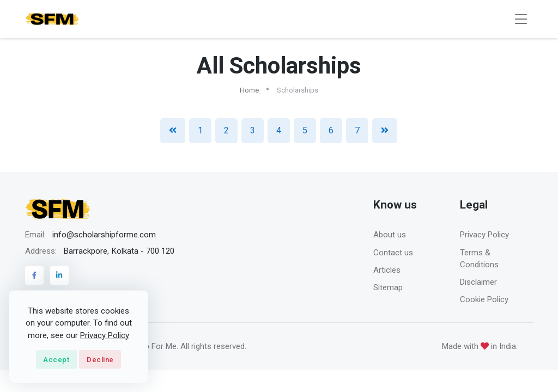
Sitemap (388, 287)
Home (249, 90)
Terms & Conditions (479, 259)
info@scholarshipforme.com (104, 235)
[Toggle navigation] (521, 19)
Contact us (393, 253)
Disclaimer (478, 282)
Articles (387, 270)
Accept (56, 360)
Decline (100, 360)
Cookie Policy (484, 299)
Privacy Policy (484, 235)
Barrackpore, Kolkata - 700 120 (119, 251)
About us (390, 235)
